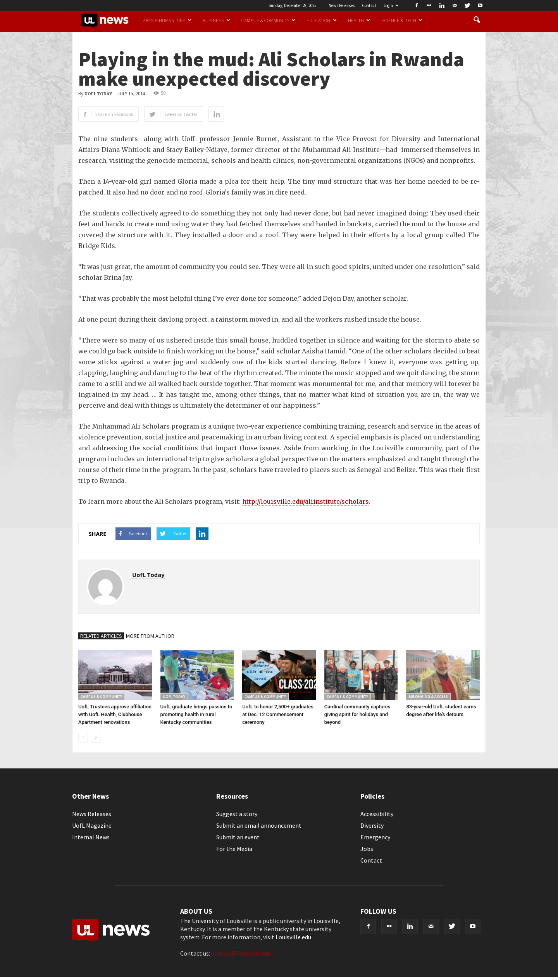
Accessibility (377, 814)
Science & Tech (402, 20)
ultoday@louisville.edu (241, 953)
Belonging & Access (428, 697)
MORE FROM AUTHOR (150, 636)
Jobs (367, 849)
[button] (477, 20)
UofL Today (98, 94)
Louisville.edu (293, 937)
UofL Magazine (92, 825)
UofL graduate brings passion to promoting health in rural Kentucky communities (196, 714)
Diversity (372, 825)
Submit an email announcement (259, 825)
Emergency (375, 837)
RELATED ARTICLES (101, 636)
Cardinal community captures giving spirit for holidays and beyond (357, 714)
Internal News (91, 837)
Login (391, 5)
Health (359, 20)
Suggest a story (237, 814)
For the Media (234, 849)
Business (216, 20)
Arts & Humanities (167, 20)
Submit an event (238, 837)
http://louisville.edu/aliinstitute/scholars (306, 501)
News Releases (342, 5)
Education (321, 20)
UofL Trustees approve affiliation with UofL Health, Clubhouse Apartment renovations (115, 714)
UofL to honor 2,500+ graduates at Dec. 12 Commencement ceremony (278, 714)
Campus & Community (268, 20)
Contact (369, 5)
